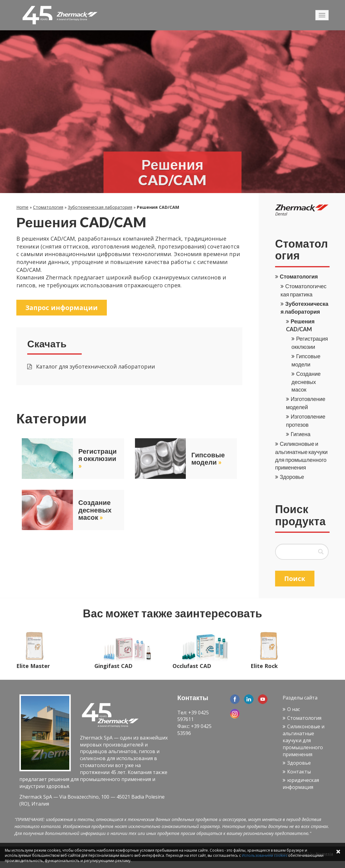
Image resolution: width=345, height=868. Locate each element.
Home (22, 207)
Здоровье (292, 477)
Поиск (296, 579)
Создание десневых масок (306, 382)
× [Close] (338, 851)
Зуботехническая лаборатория (100, 207)
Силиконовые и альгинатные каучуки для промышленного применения (304, 740)
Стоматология (48, 207)
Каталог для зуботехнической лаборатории (91, 367)
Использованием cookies (264, 855)
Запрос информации (63, 308)
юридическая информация (301, 784)
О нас (294, 709)
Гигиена (300, 434)
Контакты (299, 772)
